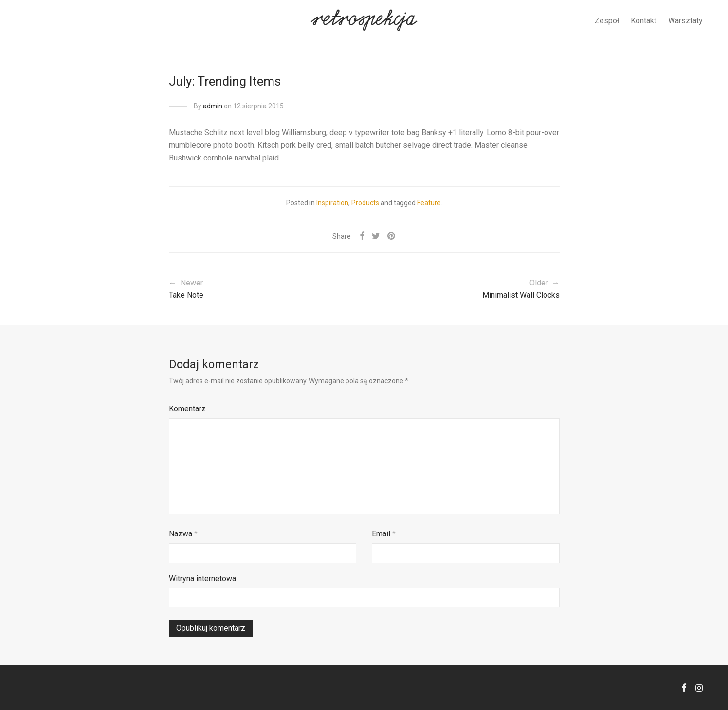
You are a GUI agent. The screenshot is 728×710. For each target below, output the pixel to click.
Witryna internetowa (202, 578)
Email (384, 534)
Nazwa (183, 534)
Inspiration (332, 203)
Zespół (607, 21)
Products (365, 203)
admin (213, 106)
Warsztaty (685, 21)
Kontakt (644, 21)
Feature (429, 203)
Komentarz (187, 409)
